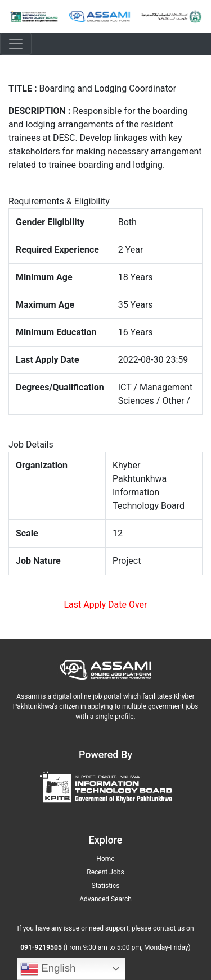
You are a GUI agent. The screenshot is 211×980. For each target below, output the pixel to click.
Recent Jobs (105, 872)
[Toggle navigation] (16, 44)
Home (105, 859)
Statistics (106, 886)
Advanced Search (105, 899)
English (48, 969)
